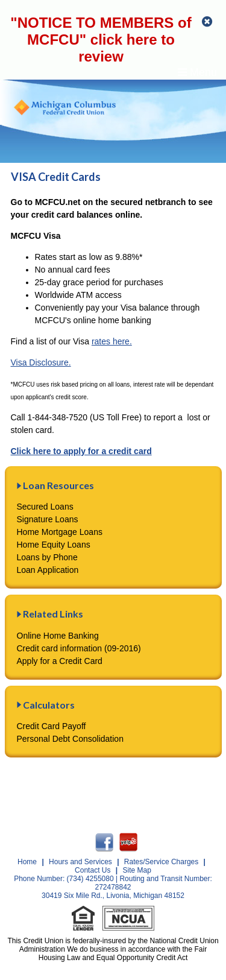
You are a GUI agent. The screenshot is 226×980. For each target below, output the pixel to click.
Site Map (137, 870)
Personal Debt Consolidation (70, 739)
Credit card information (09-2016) (79, 648)
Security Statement (91, 790)
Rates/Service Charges (161, 862)
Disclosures (109, 780)
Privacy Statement (178, 780)
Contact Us (161, 790)
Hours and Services (80, 862)
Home (27, 862)
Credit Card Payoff (52, 726)
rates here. (112, 341)
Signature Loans (48, 519)
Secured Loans (45, 507)
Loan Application (48, 570)
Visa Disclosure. (41, 362)
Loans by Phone (47, 557)
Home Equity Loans (54, 545)
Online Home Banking (58, 636)
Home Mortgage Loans (60, 532)
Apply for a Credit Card (60, 661)
